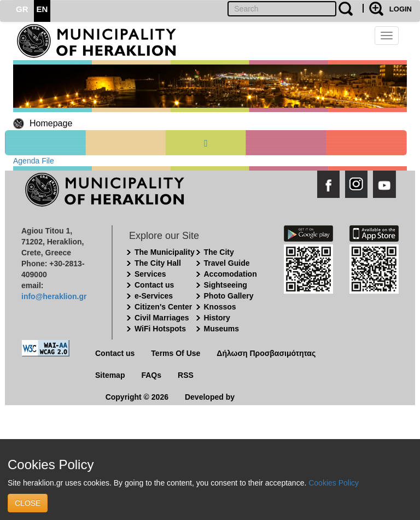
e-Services (154, 296)
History (217, 318)
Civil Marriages (162, 318)
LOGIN (401, 9)
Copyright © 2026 (137, 397)
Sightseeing (226, 285)
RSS (186, 375)
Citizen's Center (163, 307)
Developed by (210, 397)
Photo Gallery (229, 296)
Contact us (154, 285)
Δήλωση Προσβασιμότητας (266, 353)
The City (219, 252)
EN (42, 9)
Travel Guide (227, 263)
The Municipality (165, 252)
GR (22, 9)
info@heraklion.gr (54, 296)
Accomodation (231, 274)
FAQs (151, 375)
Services (150, 274)
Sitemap (110, 375)
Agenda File (34, 161)
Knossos (220, 307)
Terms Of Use (176, 353)
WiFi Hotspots (160, 329)
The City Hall (158, 263)
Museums (222, 329)
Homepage (51, 123)
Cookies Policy (334, 483)
